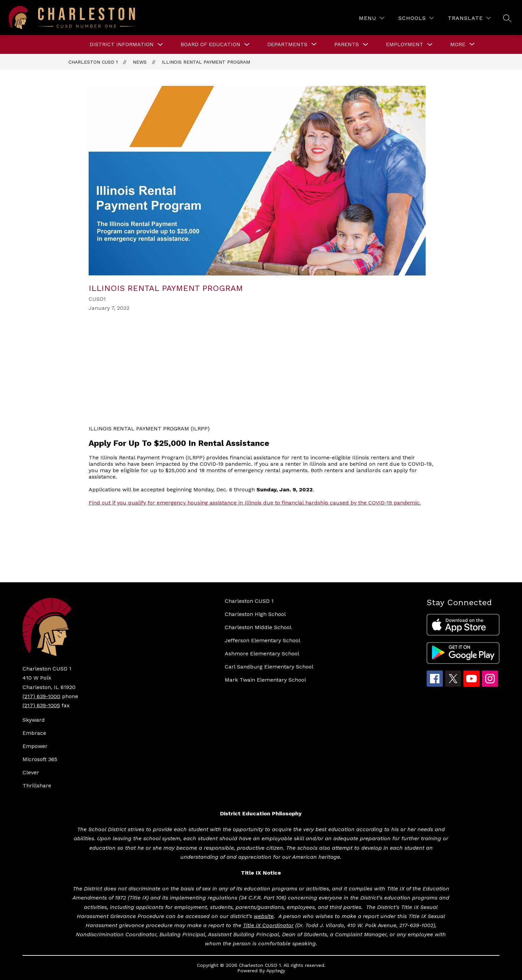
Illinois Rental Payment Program (206, 62)
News (140, 62)
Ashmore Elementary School (262, 654)
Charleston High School (255, 614)
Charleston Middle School (258, 627)
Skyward (34, 720)
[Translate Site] (469, 18)
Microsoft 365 (40, 759)
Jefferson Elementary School (263, 640)
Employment (405, 44)
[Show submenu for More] (458, 44)
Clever (31, 772)
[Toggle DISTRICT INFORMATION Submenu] (160, 45)
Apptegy (276, 971)
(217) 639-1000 (41, 696)
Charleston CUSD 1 (93, 62)
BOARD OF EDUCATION (210, 44)
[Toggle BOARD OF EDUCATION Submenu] (247, 45)
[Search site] (507, 18)
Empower (35, 746)
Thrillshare (37, 786)
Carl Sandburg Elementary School (269, 667)
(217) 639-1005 (41, 705)
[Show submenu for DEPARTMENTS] (287, 44)
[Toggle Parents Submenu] (366, 45)
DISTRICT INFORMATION (122, 44)
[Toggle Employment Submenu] (430, 45)
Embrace (34, 733)
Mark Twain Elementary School (265, 680)
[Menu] (372, 18)
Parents (347, 44)
